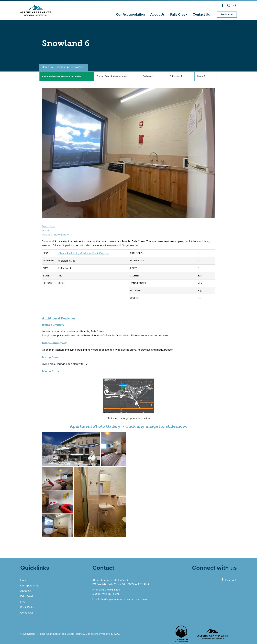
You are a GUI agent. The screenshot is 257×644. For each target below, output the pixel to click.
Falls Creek (179, 15)
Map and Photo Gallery (55, 235)
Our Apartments (30, 586)
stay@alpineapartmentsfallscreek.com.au (124, 599)
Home (24, 580)
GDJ (117, 634)
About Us (158, 15)
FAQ (23, 602)
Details (46, 231)
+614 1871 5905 (111, 594)
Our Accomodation (130, 15)
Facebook (229, 580)
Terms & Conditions (87, 634)
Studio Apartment (119, 76)
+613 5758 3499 (111, 590)
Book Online (28, 607)
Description (49, 227)
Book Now (227, 15)
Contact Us (201, 15)
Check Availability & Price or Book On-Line (62, 76)
